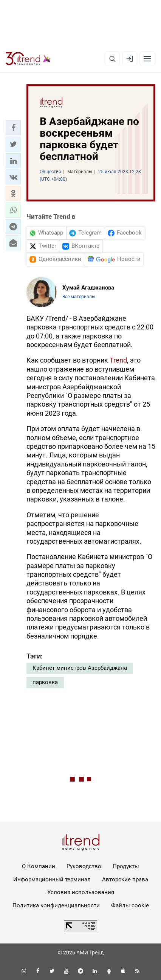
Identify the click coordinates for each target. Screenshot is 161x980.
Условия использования (81, 892)
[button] (13, 128)
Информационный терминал (52, 879)
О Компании (39, 866)
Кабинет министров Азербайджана (80, 668)
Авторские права (125, 879)
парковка (45, 682)
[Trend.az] (28, 59)
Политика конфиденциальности (56, 905)
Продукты (126, 866)
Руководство (84, 866)
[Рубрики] (147, 59)
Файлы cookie (130, 905)
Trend (118, 360)
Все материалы (79, 297)
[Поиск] (112, 59)
